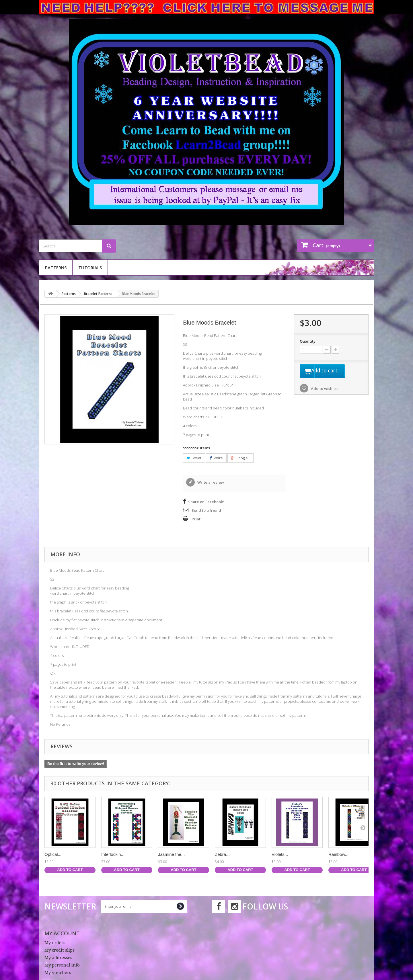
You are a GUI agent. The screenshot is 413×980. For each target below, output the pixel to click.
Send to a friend (206, 510)
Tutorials (90, 268)
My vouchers (58, 973)
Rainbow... (338, 854)
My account (62, 933)
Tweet (194, 458)
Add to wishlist (324, 389)
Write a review (210, 482)
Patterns (56, 268)
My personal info (62, 965)
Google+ (240, 458)
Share (216, 458)
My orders (55, 943)
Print (196, 519)
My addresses (58, 958)
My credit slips (60, 950)
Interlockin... (113, 854)
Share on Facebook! (206, 502)
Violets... (280, 854)
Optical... (53, 854)
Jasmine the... (171, 854)
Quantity (308, 341)
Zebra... (222, 854)
